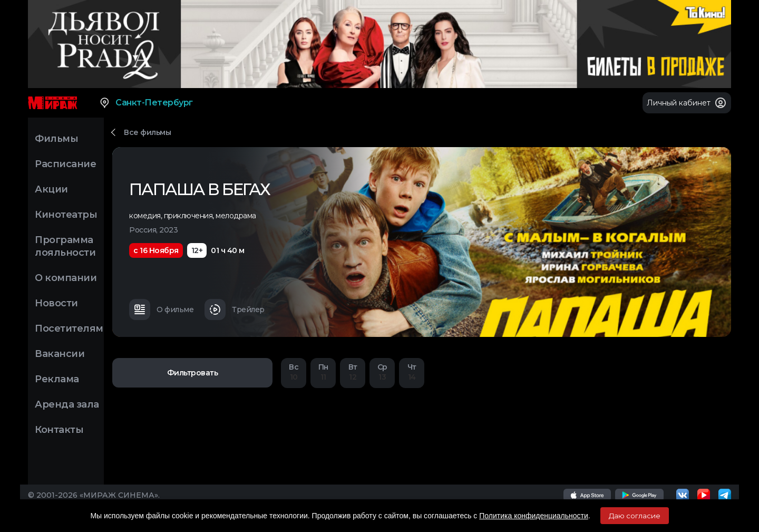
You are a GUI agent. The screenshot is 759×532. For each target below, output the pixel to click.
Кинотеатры (66, 215)
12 (353, 372)
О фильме (161, 309)
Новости (56, 303)
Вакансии (60, 354)
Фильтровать (193, 373)
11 (323, 372)
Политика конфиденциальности (534, 516)
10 (294, 372)
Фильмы (56, 139)
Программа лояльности (65, 246)
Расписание (65, 164)
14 (412, 372)
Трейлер (235, 309)
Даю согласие (635, 516)
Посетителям (69, 328)
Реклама (57, 379)
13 (382, 372)
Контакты (59, 430)
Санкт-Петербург (146, 103)
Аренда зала (67, 404)
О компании (66, 278)
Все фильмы (147, 132)
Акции (51, 189)
